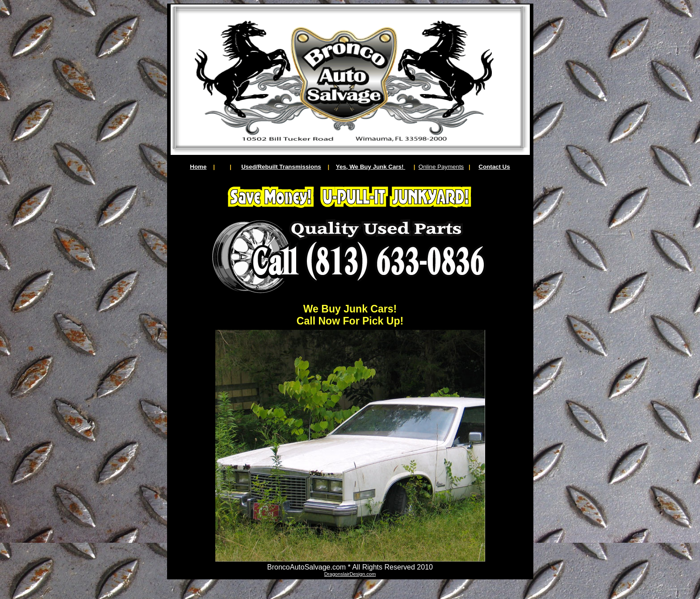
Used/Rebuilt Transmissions (281, 167)
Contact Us (494, 167)
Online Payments (441, 167)
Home (198, 167)
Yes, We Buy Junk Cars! (371, 167)
